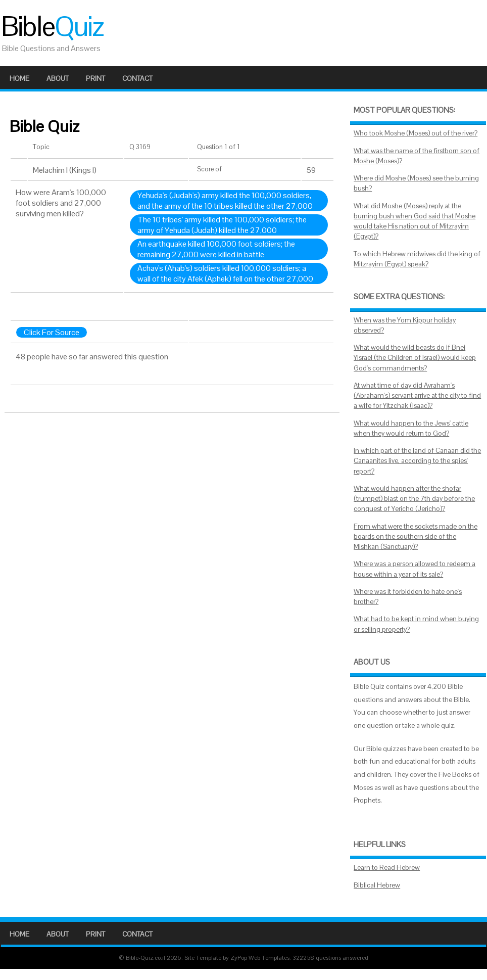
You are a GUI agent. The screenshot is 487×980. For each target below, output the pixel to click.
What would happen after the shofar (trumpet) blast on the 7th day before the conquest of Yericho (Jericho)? (414, 499)
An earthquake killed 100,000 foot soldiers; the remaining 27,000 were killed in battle (216, 249)
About (58, 78)
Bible (52, 26)
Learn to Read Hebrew (387, 868)
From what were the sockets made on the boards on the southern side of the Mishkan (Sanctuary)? (416, 537)
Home (19, 78)
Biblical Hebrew (377, 885)
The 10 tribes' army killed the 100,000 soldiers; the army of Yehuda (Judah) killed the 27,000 (222, 225)
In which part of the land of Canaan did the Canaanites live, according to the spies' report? (417, 461)
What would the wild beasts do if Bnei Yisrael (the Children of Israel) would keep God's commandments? (415, 358)
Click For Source (52, 332)
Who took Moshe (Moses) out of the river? (416, 133)
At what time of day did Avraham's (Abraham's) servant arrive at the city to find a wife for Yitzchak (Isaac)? (417, 396)
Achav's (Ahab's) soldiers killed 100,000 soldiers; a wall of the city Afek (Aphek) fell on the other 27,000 (225, 273)
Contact (137, 78)
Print (95, 78)
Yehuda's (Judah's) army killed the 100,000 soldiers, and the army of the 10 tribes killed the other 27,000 (225, 201)
